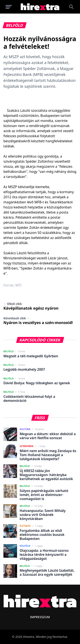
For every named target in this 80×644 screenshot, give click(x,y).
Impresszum (40, 617)
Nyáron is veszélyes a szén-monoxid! (38, 321)
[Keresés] (71, 7)
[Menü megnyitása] (9, 7)
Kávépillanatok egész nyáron (31, 306)
